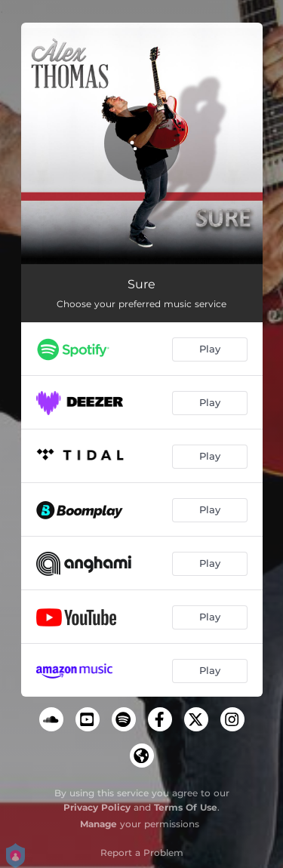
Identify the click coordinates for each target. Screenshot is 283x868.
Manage (98, 824)
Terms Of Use (186, 807)
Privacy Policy (97, 807)
